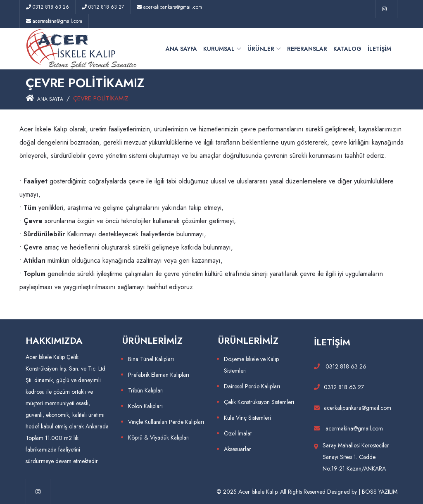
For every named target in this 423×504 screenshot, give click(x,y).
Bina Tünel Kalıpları (151, 359)
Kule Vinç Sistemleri (247, 418)
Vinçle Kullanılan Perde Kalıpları (166, 422)
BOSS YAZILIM (380, 492)
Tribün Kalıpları (146, 390)
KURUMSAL (219, 49)
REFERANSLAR (307, 49)
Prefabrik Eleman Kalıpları (159, 375)
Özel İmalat (238, 433)
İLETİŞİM (379, 49)
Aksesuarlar (238, 449)
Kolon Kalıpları (145, 406)
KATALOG (347, 49)
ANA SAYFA (181, 49)
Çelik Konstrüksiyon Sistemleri (259, 402)
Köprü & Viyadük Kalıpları (159, 437)
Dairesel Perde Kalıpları (252, 386)
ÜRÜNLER (261, 49)
